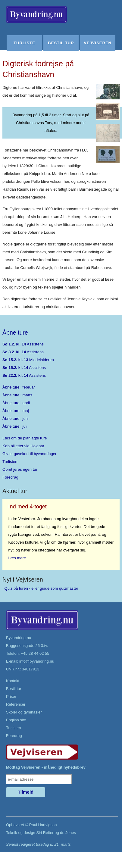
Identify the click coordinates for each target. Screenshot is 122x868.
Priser (11, 696)
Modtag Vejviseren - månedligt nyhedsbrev (46, 767)
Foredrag (10, 477)
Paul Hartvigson (43, 825)
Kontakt (13, 681)
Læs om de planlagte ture (25, 438)
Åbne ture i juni (16, 418)
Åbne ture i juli (15, 426)
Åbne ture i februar (19, 387)
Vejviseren (98, 43)
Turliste (24, 43)
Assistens (23, 344)
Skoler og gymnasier (24, 712)
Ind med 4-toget (28, 507)
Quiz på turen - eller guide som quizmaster (41, 588)
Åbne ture (15, 333)
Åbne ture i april (16, 403)
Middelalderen (28, 360)
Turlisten (10, 462)
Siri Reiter (45, 833)
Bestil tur (61, 43)
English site (16, 720)
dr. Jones (68, 833)
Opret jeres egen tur (20, 469)
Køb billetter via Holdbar (23, 446)
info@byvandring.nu (37, 661)
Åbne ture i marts (17, 395)
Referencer (16, 704)
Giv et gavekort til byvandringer (29, 454)
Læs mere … (20, 558)
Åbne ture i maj (16, 411)
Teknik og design (21, 833)
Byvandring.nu (19, 638)
